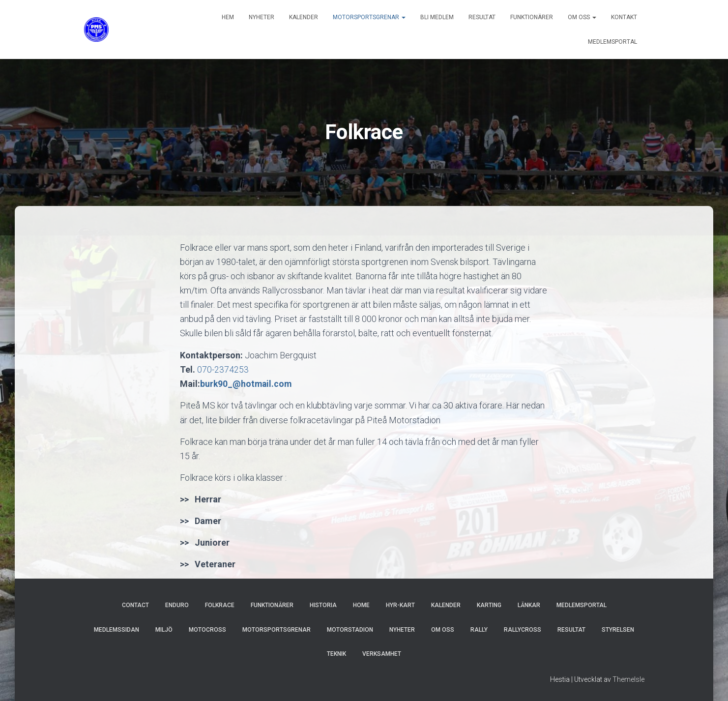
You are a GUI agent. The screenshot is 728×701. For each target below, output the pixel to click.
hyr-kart (400, 605)
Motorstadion (350, 630)
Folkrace (220, 605)
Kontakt (624, 17)
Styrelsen (618, 630)
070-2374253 (223, 369)
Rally (479, 630)
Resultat (482, 17)
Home (361, 605)
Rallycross (523, 630)
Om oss (582, 17)
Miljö (164, 630)
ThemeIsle (628, 679)
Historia (323, 605)
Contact (135, 605)
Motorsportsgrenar (369, 17)
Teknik (336, 654)
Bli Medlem (437, 17)
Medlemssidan (116, 630)
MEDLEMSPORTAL (612, 42)
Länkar (529, 605)
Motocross (207, 630)
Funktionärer (532, 17)
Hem (228, 17)
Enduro (177, 605)
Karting (489, 605)
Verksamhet (382, 654)
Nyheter (262, 17)
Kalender (304, 17)
